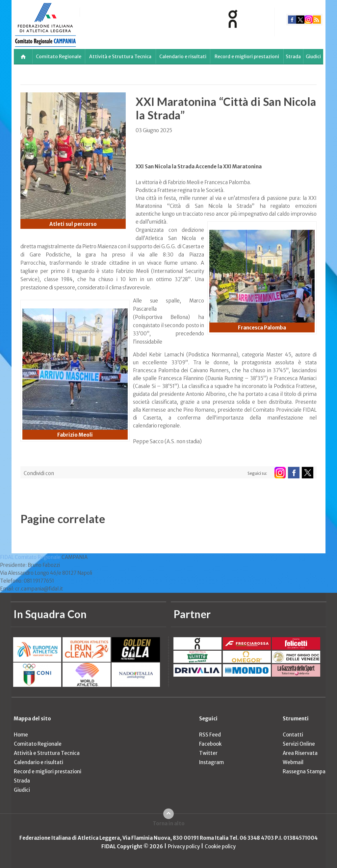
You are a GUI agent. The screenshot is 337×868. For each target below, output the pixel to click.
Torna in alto (169, 823)
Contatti (293, 735)
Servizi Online (299, 744)
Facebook (210, 744)
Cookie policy (220, 846)
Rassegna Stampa (304, 772)
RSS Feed (210, 735)
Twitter (208, 753)
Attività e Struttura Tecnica (120, 57)
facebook (292, 20)
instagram (309, 20)
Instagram (211, 762)
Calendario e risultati (183, 57)
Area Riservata (300, 753)
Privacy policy (184, 846)
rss (317, 20)
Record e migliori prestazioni (247, 57)
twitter (300, 20)
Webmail (293, 762)
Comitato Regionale (59, 57)
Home (21, 735)
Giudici (313, 57)
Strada (293, 57)
